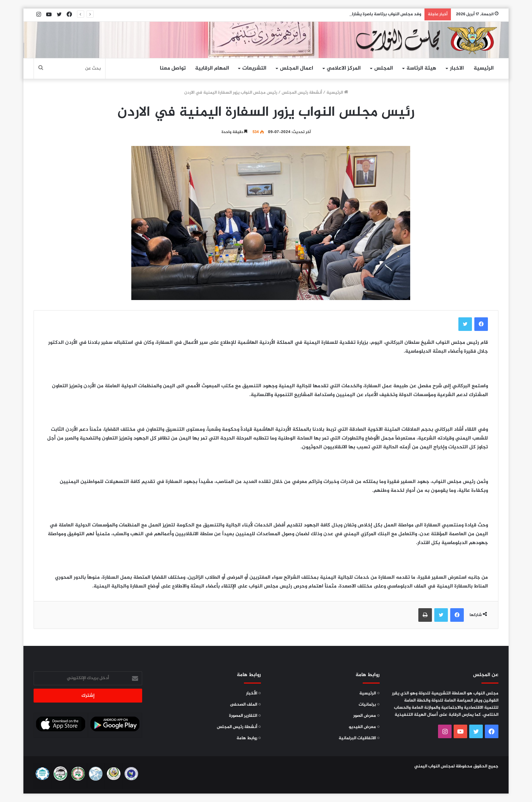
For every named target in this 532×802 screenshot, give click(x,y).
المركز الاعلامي (344, 68)
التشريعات (254, 68)
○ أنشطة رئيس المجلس (239, 727)
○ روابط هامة (249, 738)
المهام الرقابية (212, 68)
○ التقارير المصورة (245, 716)
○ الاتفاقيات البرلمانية (359, 738)
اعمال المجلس (297, 68)
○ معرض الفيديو (364, 727)
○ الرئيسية (369, 693)
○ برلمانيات (369, 705)
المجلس (384, 68)
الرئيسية (484, 68)
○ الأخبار (253, 693)
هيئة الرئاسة (421, 68)
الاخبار (457, 68)
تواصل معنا (173, 68)
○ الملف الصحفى (245, 705)
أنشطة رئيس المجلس (302, 93)
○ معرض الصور (366, 716)
